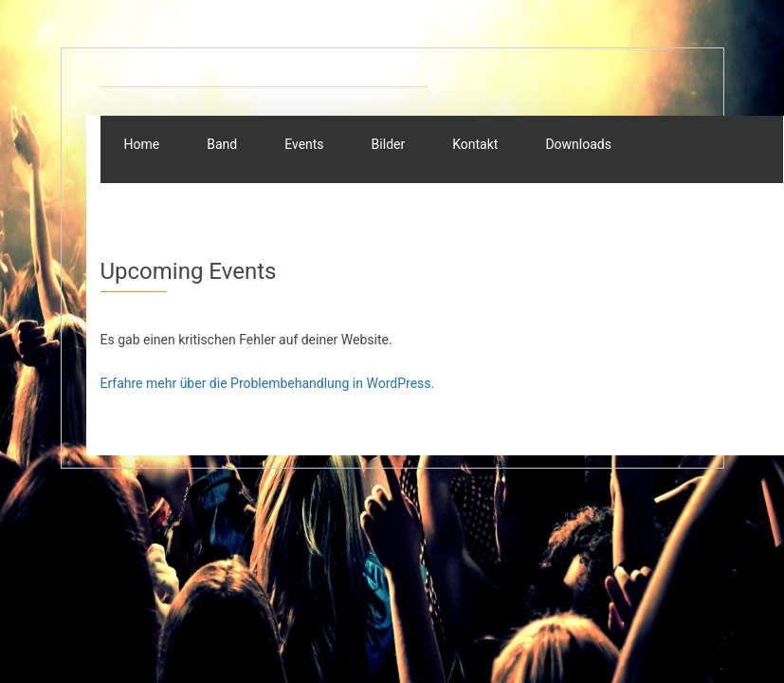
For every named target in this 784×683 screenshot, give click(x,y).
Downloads (578, 144)
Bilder (389, 144)
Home (142, 144)
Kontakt (475, 144)
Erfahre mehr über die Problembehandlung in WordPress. (268, 383)
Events (304, 144)
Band (222, 144)
